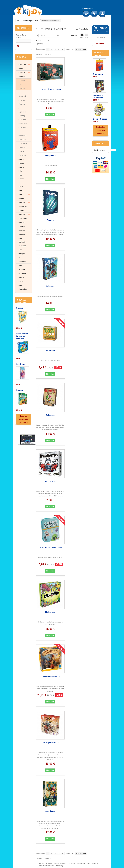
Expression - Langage (22, 114)
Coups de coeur (22, 67)
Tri (37, 35)
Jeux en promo (21, 279)
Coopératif (22, 96)
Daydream (21, 364)
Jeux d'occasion (23, 287)
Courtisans (50, 811)
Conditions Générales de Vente (79, 865)
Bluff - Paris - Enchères (22, 84)
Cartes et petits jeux (31, 21)
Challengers (50, 612)
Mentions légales (60, 865)
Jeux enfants (21, 197)
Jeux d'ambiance (23, 153)
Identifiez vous (87, 8)
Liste (87, 36)
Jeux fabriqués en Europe (22, 269)
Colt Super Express (50, 743)
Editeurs (98, 166)
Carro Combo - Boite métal (50, 547)
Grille (82, 36)
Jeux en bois (21, 169)
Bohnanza (50, 415)
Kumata (20, 390)
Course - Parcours (23, 102)
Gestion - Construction (23, 122)
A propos (95, 865)
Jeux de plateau (21, 161)
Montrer (39, 40)
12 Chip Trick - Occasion (50, 89)
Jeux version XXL (21, 179)
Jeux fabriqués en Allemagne (23, 256)
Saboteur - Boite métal (98, 120)
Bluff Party (50, 351)
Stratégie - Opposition (23, 145)
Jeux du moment (22, 224)
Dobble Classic (100, 142)
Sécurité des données (47, 867)
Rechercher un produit (22, 36)
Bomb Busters (50, 481)
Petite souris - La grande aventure (23, 336)
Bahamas (50, 286)
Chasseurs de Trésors (50, 676)
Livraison (49, 865)
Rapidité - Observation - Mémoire (23, 134)
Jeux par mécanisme (23, 216)
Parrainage (60, 867)
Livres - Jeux (21, 189)
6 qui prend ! (50, 156)
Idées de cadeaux (22, 232)
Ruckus (20, 308)
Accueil (42, 865)
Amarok (50, 220)
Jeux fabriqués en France (22, 242)
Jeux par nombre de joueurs (23, 207)
